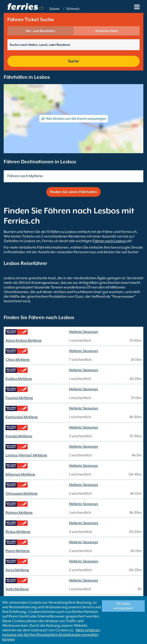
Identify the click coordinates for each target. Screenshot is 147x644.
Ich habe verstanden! (123, 606)
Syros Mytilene (17, 570)
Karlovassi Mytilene (22, 417)
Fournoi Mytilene (19, 398)
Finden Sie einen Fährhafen (73, 192)
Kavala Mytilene (19, 436)
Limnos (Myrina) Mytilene (26, 455)
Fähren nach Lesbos (110, 241)
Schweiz (73, 9)
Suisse (55, 9)
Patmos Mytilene (19, 513)
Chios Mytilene (18, 360)
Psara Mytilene (18, 551)
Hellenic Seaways (84, 332)
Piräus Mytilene (18, 532)
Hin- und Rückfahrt (40, 31)
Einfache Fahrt (107, 31)
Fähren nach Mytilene (25, 176)
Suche (73, 61)
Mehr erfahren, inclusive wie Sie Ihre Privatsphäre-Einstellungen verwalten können (52, 635)
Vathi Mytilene (17, 589)
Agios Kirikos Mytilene (24, 341)
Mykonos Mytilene (20, 474)
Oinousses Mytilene (22, 494)
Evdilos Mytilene (19, 379)
